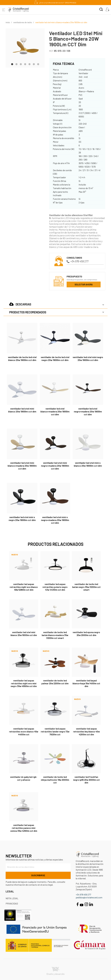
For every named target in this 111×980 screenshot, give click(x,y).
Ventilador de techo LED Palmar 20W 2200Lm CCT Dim (55, 682)
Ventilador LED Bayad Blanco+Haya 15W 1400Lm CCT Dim (86, 683)
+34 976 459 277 (78, 261)
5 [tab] (29, 64)
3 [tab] (21, 64)
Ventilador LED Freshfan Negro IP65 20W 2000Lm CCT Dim (86, 780)
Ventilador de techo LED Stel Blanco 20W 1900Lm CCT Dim (22, 359)
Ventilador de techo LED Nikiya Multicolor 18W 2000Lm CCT (55, 780)
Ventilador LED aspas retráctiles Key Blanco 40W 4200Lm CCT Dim (86, 732)
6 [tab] (34, 64)
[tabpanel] (25, 48)
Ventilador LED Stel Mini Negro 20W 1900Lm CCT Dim (88, 359)
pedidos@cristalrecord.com (89, 897)
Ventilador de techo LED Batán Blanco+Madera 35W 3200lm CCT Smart (55, 635)
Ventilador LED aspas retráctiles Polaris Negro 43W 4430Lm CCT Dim (55, 587)
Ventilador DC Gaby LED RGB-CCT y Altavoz (24, 778)
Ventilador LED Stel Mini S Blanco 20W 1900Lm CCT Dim (88, 464)
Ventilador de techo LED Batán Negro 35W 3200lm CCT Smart (86, 587)
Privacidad (12, 903)
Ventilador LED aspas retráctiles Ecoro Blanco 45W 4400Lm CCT (24, 732)
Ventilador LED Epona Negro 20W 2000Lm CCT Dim (86, 634)
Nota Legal (12, 898)
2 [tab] (16, 64)
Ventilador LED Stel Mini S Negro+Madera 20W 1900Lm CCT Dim (55, 520)
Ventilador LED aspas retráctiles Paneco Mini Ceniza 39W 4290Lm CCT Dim (24, 828)
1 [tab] (12, 64)
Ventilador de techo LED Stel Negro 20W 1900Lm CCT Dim (55, 359)
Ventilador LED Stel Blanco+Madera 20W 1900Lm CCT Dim (55, 411)
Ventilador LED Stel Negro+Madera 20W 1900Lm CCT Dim (88, 411)
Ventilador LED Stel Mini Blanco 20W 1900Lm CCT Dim (22, 410)
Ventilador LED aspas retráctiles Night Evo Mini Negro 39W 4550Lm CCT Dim (24, 683)
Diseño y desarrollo (55, 971)
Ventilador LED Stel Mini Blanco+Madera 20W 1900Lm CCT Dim (22, 466)
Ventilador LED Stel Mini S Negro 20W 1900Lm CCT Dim (22, 519)
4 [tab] (25, 64)
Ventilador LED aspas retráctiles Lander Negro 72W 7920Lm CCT (55, 732)
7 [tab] (38, 64)
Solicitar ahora (84, 284)
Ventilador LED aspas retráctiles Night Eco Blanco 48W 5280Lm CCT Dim (24, 587)
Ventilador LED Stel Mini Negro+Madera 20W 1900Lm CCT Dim (55, 466)
